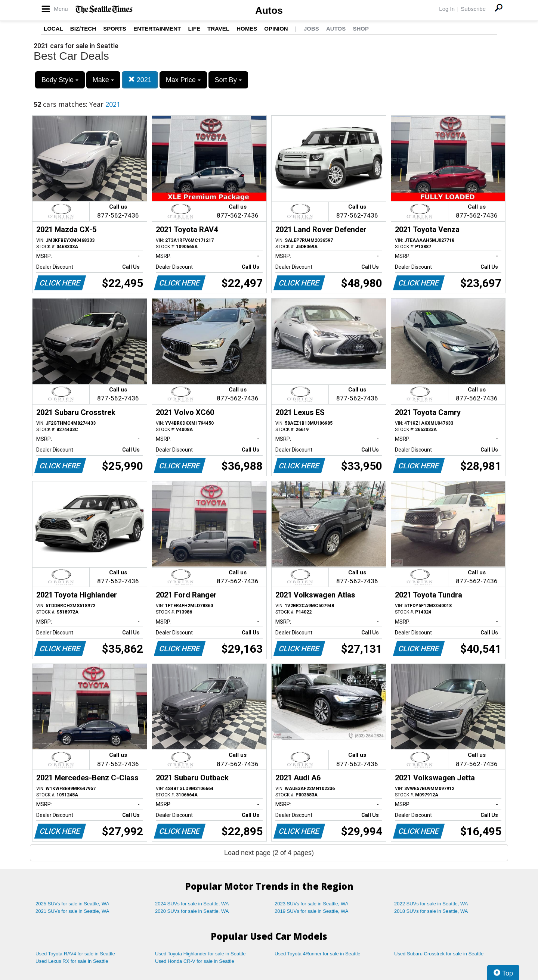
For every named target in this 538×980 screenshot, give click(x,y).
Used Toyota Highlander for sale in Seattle (200, 954)
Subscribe (473, 9)
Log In (447, 9)
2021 (140, 80)
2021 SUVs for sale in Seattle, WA (72, 911)
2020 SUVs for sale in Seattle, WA (192, 911)
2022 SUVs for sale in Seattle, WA (431, 904)
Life (194, 29)
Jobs (311, 29)
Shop (361, 29)
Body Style (60, 80)
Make (103, 80)
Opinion (276, 29)
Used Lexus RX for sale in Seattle (72, 961)
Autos (269, 10)
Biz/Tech (83, 29)
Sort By (228, 80)
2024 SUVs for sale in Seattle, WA (192, 904)
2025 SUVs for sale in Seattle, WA (72, 904)
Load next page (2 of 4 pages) (269, 853)
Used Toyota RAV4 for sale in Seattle (75, 954)
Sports (115, 29)
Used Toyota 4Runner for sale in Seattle (318, 954)
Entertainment (157, 29)
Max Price (183, 80)
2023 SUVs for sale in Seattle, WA (312, 904)
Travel (218, 29)
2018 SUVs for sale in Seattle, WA (431, 911)
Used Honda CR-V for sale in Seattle (195, 961)
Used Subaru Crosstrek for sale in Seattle (439, 954)
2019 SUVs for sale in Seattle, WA (312, 911)
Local (53, 29)
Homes (247, 29)
